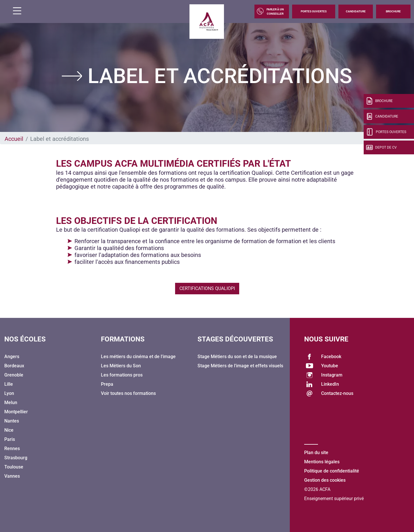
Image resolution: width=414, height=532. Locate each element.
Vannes (12, 476)
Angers (12, 357)
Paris (10, 439)
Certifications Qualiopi (207, 288)
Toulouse (14, 467)
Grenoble (14, 375)
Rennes (12, 449)
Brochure (393, 11)
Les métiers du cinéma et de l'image (138, 357)
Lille (9, 384)
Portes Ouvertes (314, 11)
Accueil (14, 139)
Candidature (356, 11)
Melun (11, 403)
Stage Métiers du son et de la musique (237, 357)
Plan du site (316, 453)
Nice (9, 430)
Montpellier (16, 412)
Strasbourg (16, 458)
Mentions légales (322, 462)
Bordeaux (14, 366)
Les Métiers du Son (121, 366)
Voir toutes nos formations (128, 393)
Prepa (107, 384)
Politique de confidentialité (332, 471)
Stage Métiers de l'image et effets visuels (240, 366)
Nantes (12, 421)
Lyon (9, 393)
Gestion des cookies (325, 480)
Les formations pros (122, 375)
